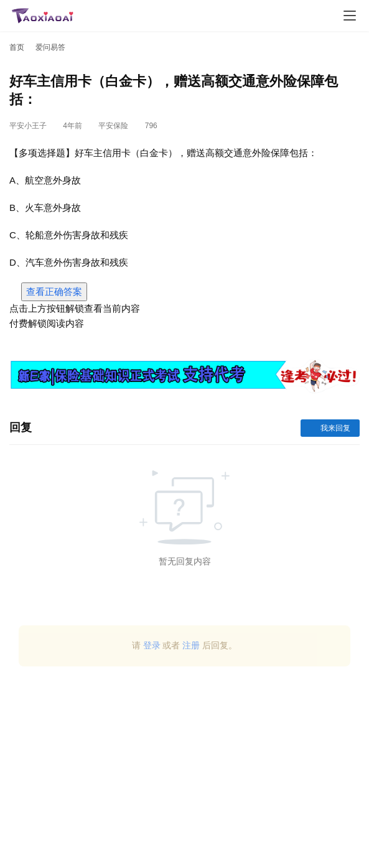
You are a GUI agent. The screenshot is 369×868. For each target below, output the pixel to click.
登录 (152, 645)
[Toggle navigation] (350, 16)
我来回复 (330, 428)
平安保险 (113, 126)
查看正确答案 (54, 292)
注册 (191, 645)
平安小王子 (28, 126)
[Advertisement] (184, 772)
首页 (17, 47)
